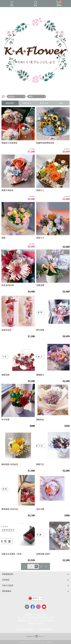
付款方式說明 (8, 585)
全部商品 (6, 580)
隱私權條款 (7, 591)
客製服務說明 (8, 574)
